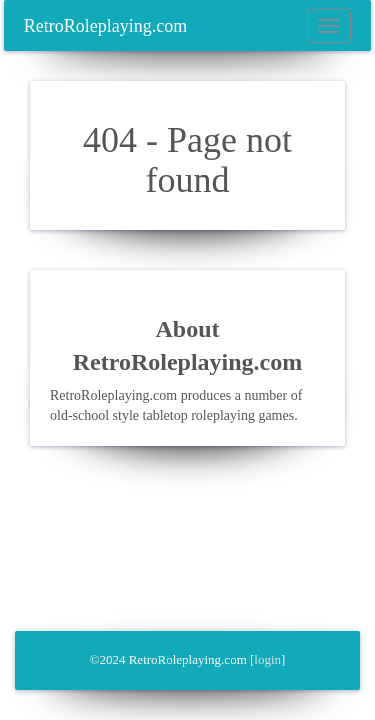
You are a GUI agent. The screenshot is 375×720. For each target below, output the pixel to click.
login (267, 659)
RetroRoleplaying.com (105, 26)
